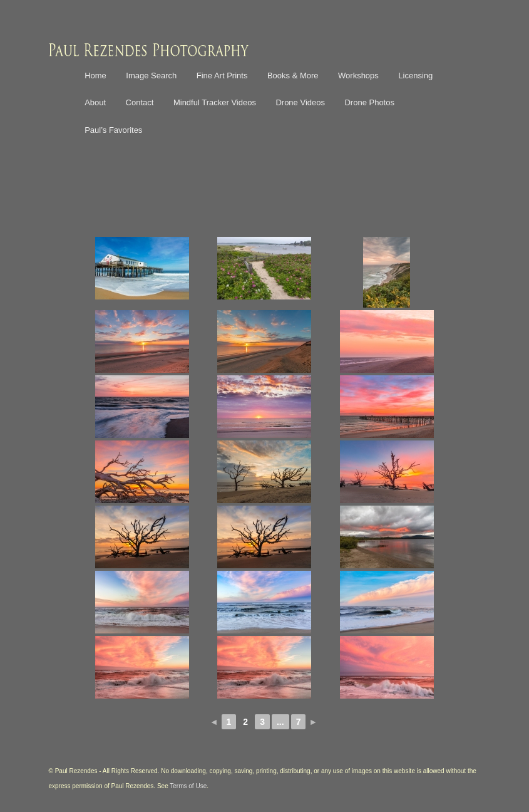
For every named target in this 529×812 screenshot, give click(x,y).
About (95, 102)
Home (95, 75)
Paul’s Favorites (113, 130)
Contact (140, 102)
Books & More (293, 75)
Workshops (358, 75)
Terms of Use (188, 786)
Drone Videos (300, 102)
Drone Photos (369, 102)
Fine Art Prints (222, 75)
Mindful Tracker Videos (215, 102)
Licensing (415, 75)
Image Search (151, 75)
